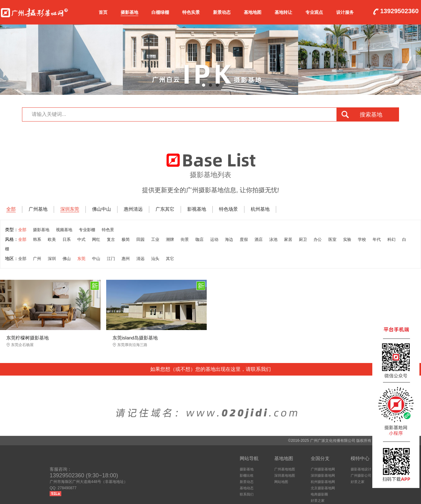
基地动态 (247, 488)
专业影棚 (87, 230)
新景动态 (222, 12)
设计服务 (345, 12)
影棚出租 (247, 475)
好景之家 (318, 501)
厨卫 (303, 239)
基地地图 (253, 12)
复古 (111, 239)
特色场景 (228, 209)
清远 (140, 259)
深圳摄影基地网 (323, 475)
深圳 (52, 259)
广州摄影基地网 (34, 11)
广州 (37, 259)
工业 (155, 239)
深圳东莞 (70, 209)
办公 (318, 239)
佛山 (67, 259)
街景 (185, 239)
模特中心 (360, 458)
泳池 (273, 239)
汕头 (155, 259)
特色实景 (191, 12)
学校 (362, 239)
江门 (111, 259)
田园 (140, 239)
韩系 (37, 239)
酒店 (259, 239)
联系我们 (247, 494)
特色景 (108, 230)
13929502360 (399, 11)
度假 (244, 239)
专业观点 (314, 12)
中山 (96, 259)
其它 (170, 259)
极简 (126, 239)
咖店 (200, 239)
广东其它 (165, 209)
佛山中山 (101, 209)
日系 (67, 239)
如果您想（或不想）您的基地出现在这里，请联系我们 (210, 369)
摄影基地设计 (361, 469)
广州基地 (38, 209)
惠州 (126, 259)
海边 (229, 239)
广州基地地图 (285, 469)
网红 (96, 239)
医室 (332, 239)
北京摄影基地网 (323, 488)
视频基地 (64, 230)
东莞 (81, 259)
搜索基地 (371, 115)
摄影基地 (129, 12)
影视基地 (197, 209)
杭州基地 (260, 209)
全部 (11, 209)
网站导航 (249, 458)
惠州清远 (133, 209)
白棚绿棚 (160, 12)
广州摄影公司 (361, 475)
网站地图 (281, 482)
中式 (81, 239)
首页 (103, 12)
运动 (214, 239)
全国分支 (320, 458)
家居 (288, 239)
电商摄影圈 (319, 494)
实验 (347, 239)
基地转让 (283, 12)
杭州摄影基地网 (323, 482)
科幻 (391, 239)
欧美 (52, 239)
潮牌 (170, 239)
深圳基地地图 (285, 475)
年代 (377, 239)
